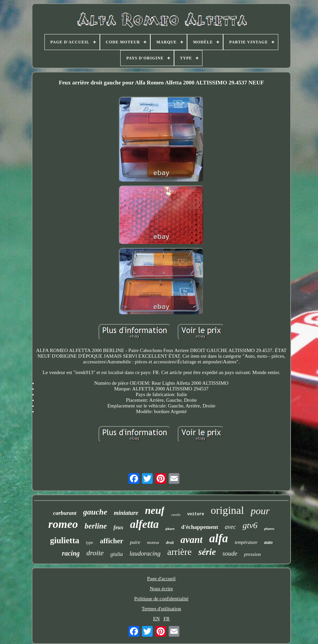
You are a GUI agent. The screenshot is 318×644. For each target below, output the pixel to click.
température (246, 542)
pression (252, 554)
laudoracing (145, 553)
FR (166, 619)
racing (71, 553)
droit (170, 543)
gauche (95, 512)
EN (156, 619)
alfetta (144, 524)
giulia (116, 554)
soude (230, 553)
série (207, 552)
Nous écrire (161, 589)
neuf (155, 510)
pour (260, 511)
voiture (195, 514)
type (90, 542)
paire (135, 542)
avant (191, 540)
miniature (126, 513)
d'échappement (200, 527)
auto (269, 542)
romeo (63, 524)
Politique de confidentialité (161, 599)
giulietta (65, 540)
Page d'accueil (161, 579)
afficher (112, 541)
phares (269, 529)
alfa (218, 538)
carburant (65, 513)
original (227, 510)
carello (176, 515)
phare (170, 529)
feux (118, 527)
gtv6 (250, 525)
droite (95, 553)
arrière (180, 552)
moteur (153, 542)
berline (96, 526)
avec (230, 527)
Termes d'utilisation (161, 609)
